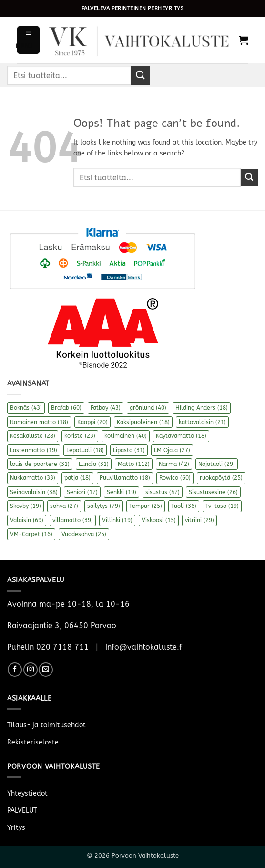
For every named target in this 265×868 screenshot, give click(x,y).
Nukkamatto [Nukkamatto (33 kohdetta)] (33, 478)
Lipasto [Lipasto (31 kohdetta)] (129, 450)
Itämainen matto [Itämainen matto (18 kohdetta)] (39, 422)
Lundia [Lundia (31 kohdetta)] (94, 464)
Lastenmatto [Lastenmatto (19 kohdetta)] (34, 450)
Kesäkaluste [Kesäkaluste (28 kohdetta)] (33, 436)
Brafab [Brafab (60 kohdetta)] (66, 408)
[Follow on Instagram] (31, 670)
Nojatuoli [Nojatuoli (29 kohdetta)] (217, 464)
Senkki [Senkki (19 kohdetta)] (122, 492)
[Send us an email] (46, 670)
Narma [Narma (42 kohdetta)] (174, 464)
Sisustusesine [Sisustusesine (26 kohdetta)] (213, 492)
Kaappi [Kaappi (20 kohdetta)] (92, 422)
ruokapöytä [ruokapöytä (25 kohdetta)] (221, 478)
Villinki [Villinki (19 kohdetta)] (117, 520)
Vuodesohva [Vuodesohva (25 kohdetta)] (84, 534)
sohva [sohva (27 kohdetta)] (64, 506)
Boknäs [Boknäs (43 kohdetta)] (26, 408)
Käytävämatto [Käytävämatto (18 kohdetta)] (181, 436)
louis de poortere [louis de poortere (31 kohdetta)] (40, 464)
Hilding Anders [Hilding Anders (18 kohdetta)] (202, 408)
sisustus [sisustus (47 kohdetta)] (163, 492)
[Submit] (141, 75)
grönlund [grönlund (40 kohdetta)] (148, 408)
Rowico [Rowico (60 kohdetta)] (175, 478)
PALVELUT (22, 811)
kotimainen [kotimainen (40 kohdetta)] (126, 436)
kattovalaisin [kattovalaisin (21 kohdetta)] (202, 422)
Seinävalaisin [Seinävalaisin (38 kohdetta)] (34, 492)
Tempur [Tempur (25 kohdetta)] (146, 506)
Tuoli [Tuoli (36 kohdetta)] (184, 506)
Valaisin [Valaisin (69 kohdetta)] (27, 520)
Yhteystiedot (27, 793)
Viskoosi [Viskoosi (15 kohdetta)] (159, 520)
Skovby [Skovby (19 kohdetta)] (25, 506)
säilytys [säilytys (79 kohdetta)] (104, 506)
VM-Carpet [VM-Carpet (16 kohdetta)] (31, 534)
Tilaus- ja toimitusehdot (46, 725)
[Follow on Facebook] (15, 670)
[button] (28, 40)
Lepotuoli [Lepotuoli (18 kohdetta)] (85, 450)
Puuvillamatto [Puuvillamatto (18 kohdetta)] (125, 478)
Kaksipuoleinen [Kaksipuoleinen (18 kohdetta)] (143, 422)
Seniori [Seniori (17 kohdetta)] (82, 492)
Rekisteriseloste (33, 742)
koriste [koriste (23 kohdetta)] (80, 436)
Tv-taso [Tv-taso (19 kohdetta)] (222, 506)
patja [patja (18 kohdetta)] (77, 478)
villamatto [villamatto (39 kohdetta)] (73, 520)
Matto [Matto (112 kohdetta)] (134, 464)
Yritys (16, 828)
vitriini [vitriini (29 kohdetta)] (199, 520)
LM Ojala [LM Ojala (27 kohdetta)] (172, 450)
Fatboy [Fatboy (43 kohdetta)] (106, 408)
